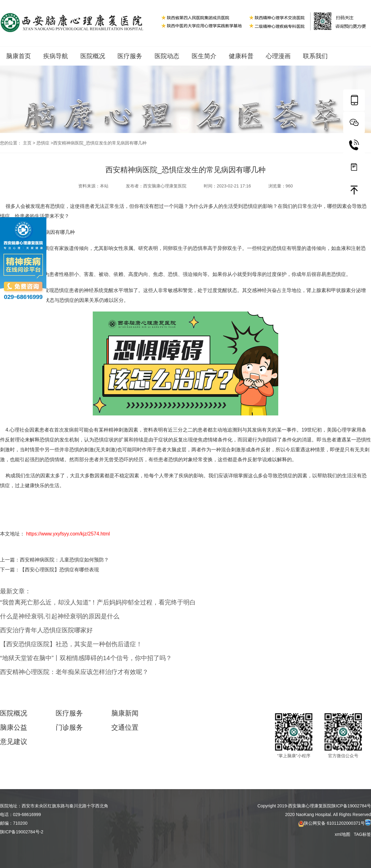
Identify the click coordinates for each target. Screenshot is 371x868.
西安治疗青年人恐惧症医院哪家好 (46, 630)
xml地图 (343, 834)
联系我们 (315, 56)
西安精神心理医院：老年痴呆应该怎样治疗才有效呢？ (74, 672)
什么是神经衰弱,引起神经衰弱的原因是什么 (60, 616)
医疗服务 (130, 56)
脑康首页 (19, 56)
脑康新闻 (125, 713)
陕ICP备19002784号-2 (22, 832)
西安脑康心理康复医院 (165, 186)
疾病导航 (56, 56)
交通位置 (125, 728)
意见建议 (14, 742)
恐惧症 (43, 143)
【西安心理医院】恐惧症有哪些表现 (59, 570)
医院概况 (93, 56)
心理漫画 (278, 56)
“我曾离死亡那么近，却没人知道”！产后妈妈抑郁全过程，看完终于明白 (98, 602)
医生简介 (204, 56)
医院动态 (167, 56)
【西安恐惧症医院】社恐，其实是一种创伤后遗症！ (71, 644)
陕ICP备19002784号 (351, 806)
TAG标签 (362, 834)
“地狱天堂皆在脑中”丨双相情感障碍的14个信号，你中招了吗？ (86, 658)
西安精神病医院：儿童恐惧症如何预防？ (64, 560)
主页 (27, 143)
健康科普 (241, 56)
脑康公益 (14, 728)
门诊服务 (69, 728)
